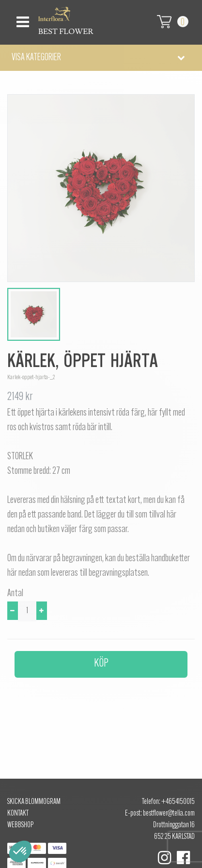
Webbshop (20, 825)
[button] (101, 58)
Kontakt (18, 814)
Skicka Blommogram (34, 802)
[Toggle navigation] (22, 19)
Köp (101, 664)
